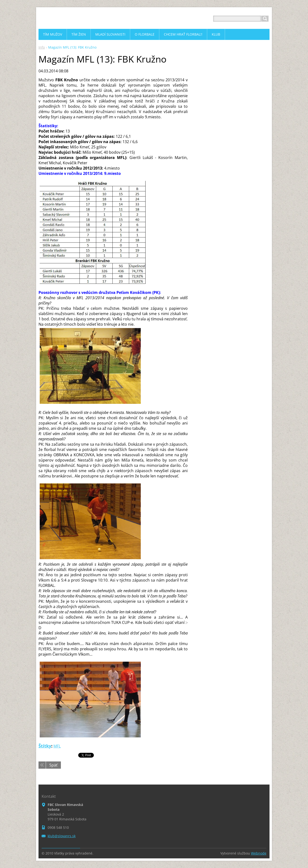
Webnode (259, 853)
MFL (57, 746)
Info (42, 47)
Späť (53, 765)
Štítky (45, 746)
